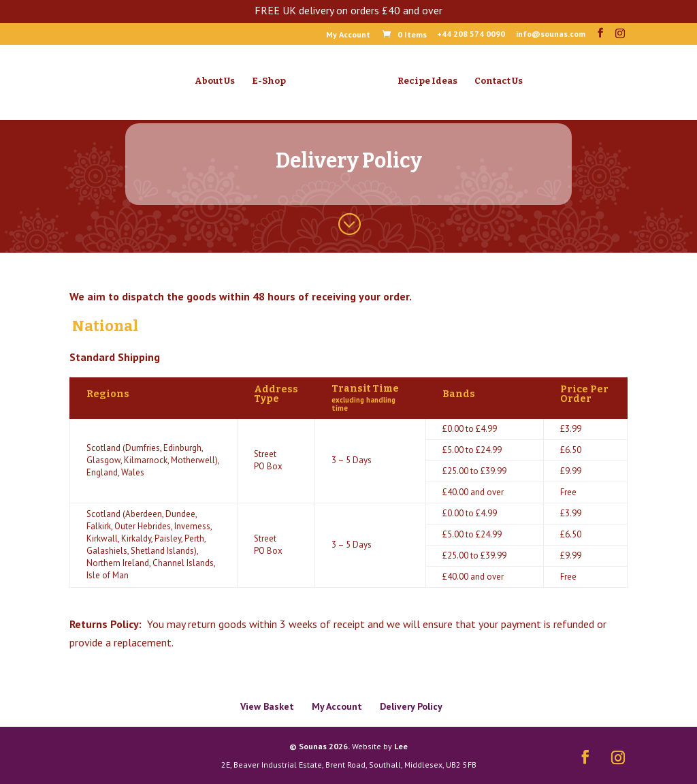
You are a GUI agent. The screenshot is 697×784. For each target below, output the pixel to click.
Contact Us (499, 81)
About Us (215, 81)
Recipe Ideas (427, 81)
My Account (348, 35)
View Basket (267, 706)
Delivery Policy (411, 706)
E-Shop (269, 81)
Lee (401, 746)
